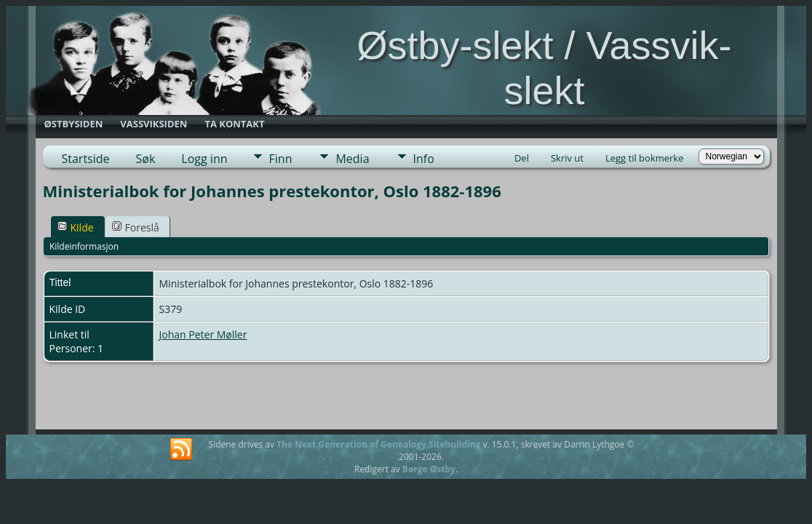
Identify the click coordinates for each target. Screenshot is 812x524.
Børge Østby (429, 469)
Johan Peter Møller (203, 334)
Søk (146, 159)
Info (424, 159)
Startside (86, 159)
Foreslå (136, 227)
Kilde (76, 227)
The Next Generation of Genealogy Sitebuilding (378, 444)
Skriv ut (567, 158)
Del (522, 158)
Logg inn (204, 159)
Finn (281, 159)
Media (352, 159)
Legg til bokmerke (645, 158)
